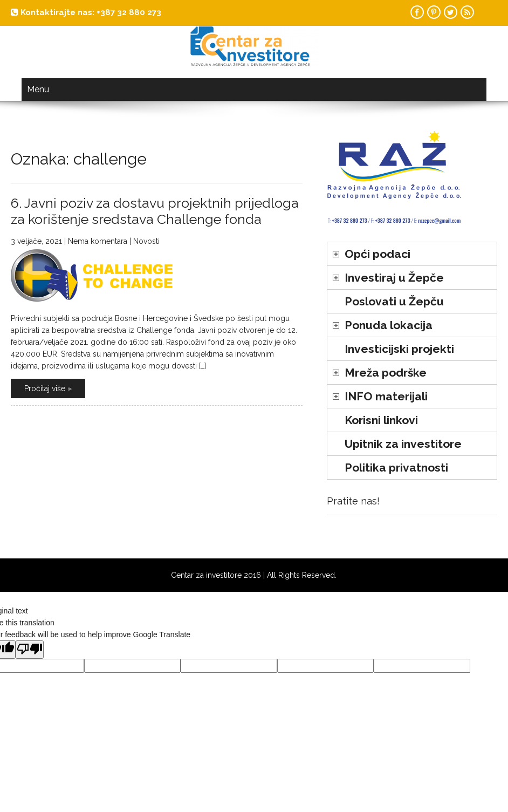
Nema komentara (98, 241)
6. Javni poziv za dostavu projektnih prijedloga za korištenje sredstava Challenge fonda (155, 211)
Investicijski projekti (399, 349)
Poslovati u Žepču (394, 301)
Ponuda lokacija (389, 325)
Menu (38, 89)
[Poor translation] (30, 650)
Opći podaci (377, 254)
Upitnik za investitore (403, 444)
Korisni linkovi (381, 420)
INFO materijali (386, 396)
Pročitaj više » (48, 388)
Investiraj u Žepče (394, 278)
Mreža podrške (386, 373)
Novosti (146, 241)
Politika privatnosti (396, 468)
